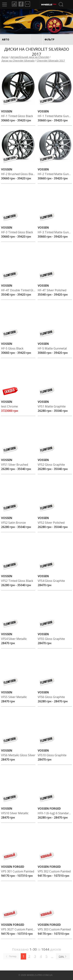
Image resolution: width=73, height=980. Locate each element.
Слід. (61, 956)
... (52, 956)
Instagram (14, 4)
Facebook (21, 4)
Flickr (28, 4)
